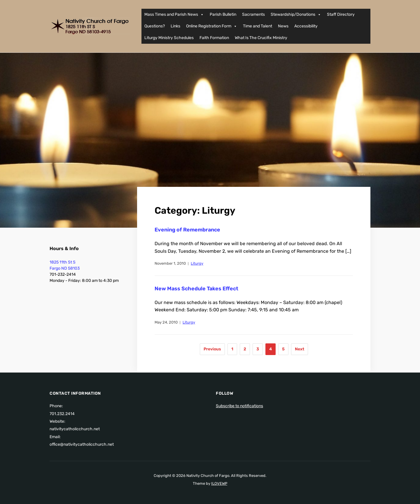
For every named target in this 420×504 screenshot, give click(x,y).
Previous (212, 349)
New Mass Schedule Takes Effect (196, 289)
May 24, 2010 (166, 322)
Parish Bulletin (223, 14)
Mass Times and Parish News (174, 15)
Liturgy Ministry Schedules (169, 38)
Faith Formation (214, 38)
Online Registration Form (212, 26)
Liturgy (197, 263)
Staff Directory (341, 14)
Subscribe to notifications (239, 406)
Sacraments (253, 14)
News (283, 26)
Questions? (155, 26)
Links (175, 26)
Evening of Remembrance (187, 230)
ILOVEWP (219, 483)
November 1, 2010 (170, 263)
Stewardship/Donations (296, 15)
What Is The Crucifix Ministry (261, 38)
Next (300, 349)
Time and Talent (258, 26)
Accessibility (306, 26)
